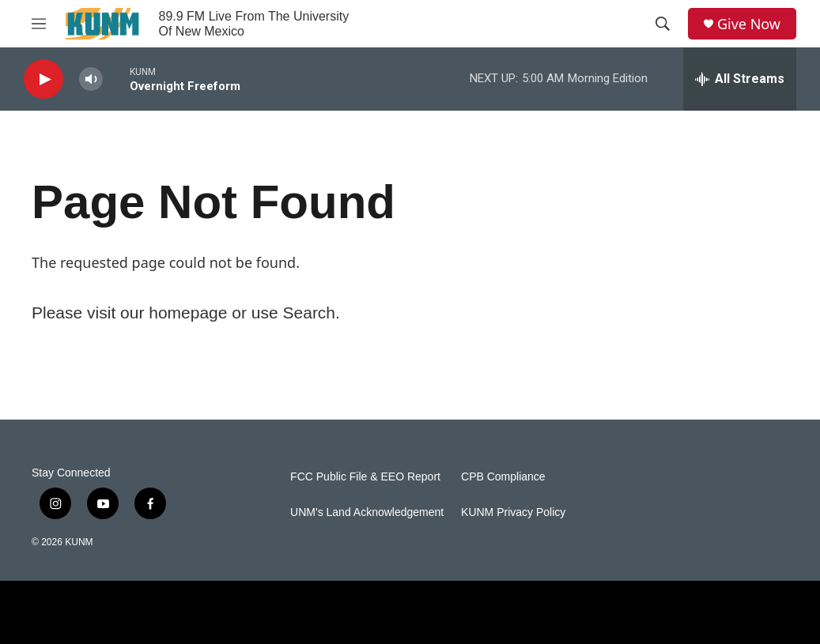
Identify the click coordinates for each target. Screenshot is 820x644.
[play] (43, 79)
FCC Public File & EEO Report (365, 477)
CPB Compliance (503, 477)
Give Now (749, 24)
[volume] (91, 79)
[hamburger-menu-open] (39, 24)
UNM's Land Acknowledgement (367, 512)
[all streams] (740, 79)
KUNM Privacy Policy (513, 512)
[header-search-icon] (663, 24)
